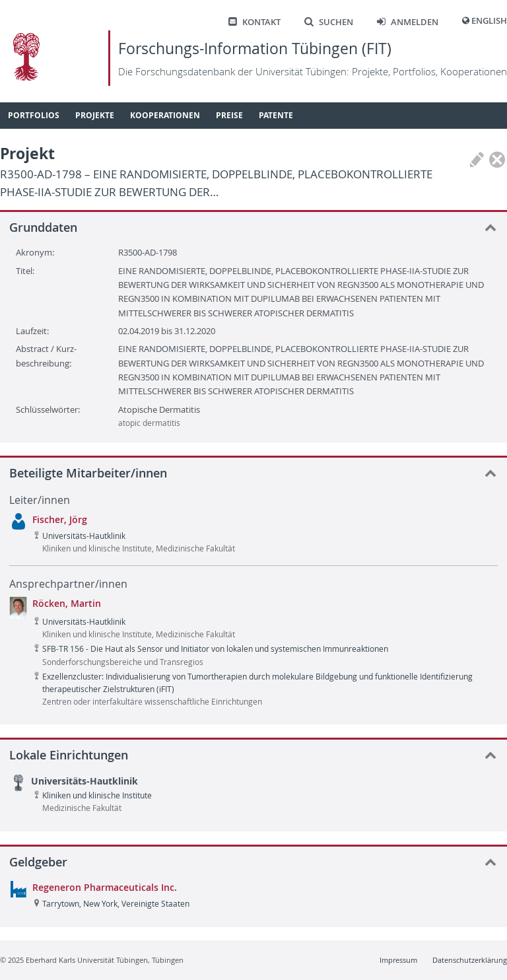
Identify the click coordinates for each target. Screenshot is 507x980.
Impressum (398, 960)
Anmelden (408, 22)
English (489, 21)
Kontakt (254, 22)
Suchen (329, 22)
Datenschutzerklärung (470, 960)
